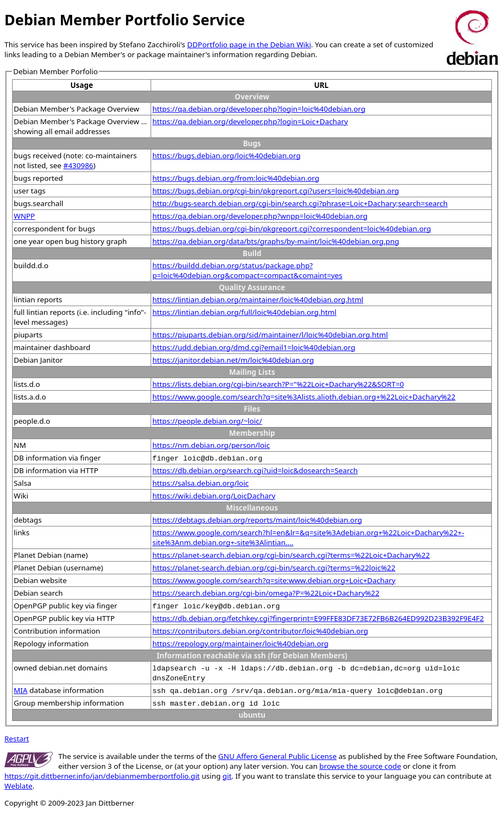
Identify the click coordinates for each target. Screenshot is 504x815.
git (227, 776)
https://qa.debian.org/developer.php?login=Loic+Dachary (250, 121)
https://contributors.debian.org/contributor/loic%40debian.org (260, 631)
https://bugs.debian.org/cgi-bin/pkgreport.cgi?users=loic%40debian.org (276, 191)
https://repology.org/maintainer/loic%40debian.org (240, 644)
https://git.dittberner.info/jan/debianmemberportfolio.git (102, 776)
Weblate (18, 786)
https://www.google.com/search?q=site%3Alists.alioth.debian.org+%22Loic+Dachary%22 (304, 397)
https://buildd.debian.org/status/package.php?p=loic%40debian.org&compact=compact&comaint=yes (247, 270)
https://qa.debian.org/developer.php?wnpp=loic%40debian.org (260, 216)
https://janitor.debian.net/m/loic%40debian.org (233, 360)
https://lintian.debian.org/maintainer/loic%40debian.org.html (258, 300)
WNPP (24, 216)
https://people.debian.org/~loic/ (207, 421)
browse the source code (360, 766)
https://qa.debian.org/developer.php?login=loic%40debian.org (259, 109)
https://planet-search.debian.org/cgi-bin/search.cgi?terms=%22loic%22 (274, 568)
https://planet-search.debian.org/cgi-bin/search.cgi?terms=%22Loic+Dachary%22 (291, 555)
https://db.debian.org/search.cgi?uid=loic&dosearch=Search (255, 470)
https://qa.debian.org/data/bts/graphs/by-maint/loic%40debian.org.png (276, 241)
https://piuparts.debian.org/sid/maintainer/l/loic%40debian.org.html (270, 335)
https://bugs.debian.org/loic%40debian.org (226, 156)
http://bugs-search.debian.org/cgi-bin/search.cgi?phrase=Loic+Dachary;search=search (300, 203)
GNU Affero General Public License (277, 756)
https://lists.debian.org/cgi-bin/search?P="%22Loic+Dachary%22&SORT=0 (278, 384)
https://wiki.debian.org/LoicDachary (214, 496)
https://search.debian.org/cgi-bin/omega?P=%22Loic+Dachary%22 (266, 593)
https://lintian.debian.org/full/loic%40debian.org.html (244, 312)
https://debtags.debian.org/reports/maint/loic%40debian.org (257, 520)
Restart (17, 739)
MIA (21, 690)
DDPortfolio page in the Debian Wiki (249, 45)
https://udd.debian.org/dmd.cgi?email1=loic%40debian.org (254, 347)
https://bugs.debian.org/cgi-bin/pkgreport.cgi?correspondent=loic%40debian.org (292, 229)
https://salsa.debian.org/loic (200, 483)
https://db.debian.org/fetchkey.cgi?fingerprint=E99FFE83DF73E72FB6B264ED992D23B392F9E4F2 (318, 618)
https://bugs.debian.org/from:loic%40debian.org (236, 178)
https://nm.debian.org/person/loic (211, 445)
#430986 (78, 165)
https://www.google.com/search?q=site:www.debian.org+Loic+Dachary (274, 580)
